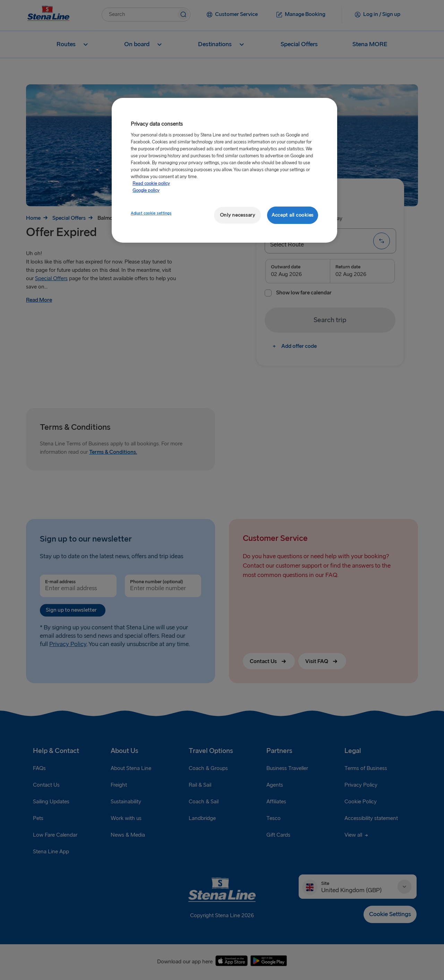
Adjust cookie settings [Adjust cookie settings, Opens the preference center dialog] (151, 213)
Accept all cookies (293, 215)
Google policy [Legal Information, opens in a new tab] (146, 191)
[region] (224, 170)
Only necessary (238, 215)
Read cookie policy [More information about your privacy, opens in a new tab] (151, 184)
